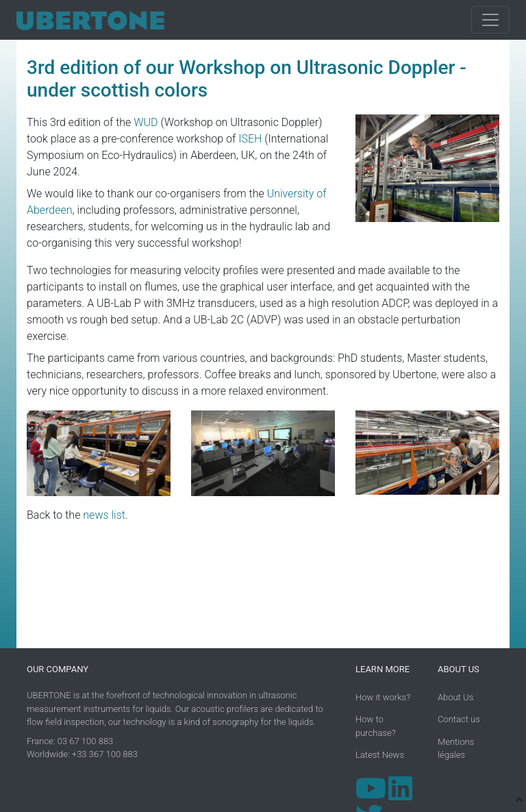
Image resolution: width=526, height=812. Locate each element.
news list (104, 515)
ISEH (250, 139)
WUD (146, 122)
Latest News (380, 755)
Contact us (459, 719)
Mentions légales (456, 749)
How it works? (383, 697)
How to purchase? (376, 726)
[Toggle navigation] (490, 20)
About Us (455, 697)
